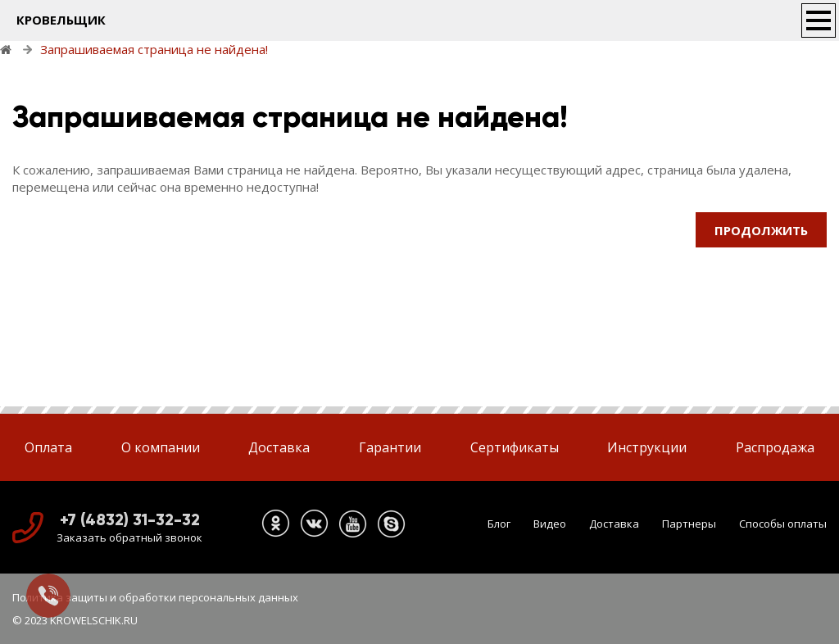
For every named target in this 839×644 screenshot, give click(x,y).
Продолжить (761, 230)
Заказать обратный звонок (129, 537)
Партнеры (689, 524)
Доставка (279, 447)
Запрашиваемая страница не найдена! (154, 49)
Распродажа (775, 447)
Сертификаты (515, 447)
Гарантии (390, 447)
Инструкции (647, 447)
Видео (550, 524)
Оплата (48, 447)
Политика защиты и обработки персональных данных (155, 597)
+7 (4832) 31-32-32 (130, 519)
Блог (499, 524)
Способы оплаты (783, 524)
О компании (161, 447)
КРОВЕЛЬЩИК (61, 20)
